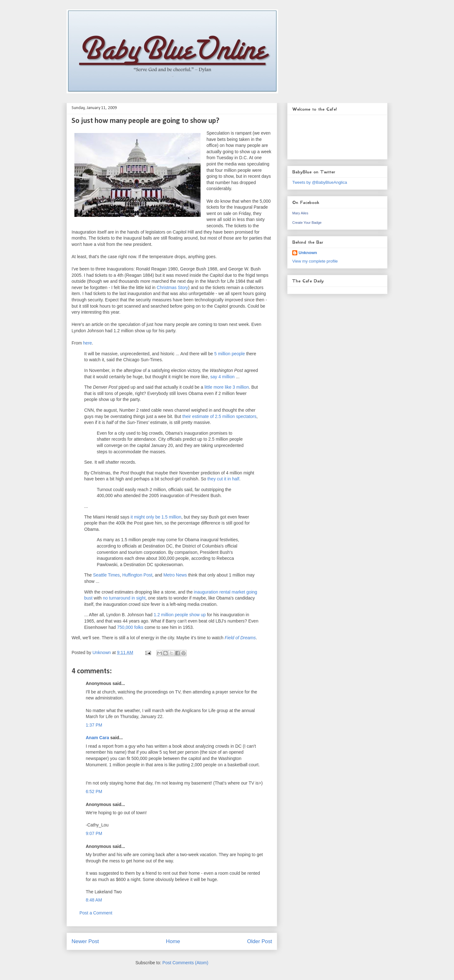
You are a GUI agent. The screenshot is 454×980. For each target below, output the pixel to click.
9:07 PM (94, 833)
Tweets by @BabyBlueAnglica (320, 182)
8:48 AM (94, 900)
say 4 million (222, 377)
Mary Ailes (300, 213)
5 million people (229, 354)
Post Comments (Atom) (185, 963)
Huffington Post (137, 575)
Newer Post (85, 941)
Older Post (260, 941)
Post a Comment (96, 913)
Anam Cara (97, 738)
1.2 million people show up (180, 615)
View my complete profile (315, 261)
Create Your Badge (307, 223)
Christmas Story (172, 287)
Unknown (308, 253)
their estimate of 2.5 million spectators (219, 416)
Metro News (175, 575)
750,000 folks (130, 627)
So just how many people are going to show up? (146, 121)
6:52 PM (94, 792)
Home (173, 941)
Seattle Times (106, 575)
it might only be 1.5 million (156, 517)
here (88, 343)
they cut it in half (223, 479)
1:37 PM (94, 725)
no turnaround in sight (124, 598)
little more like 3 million (227, 387)
